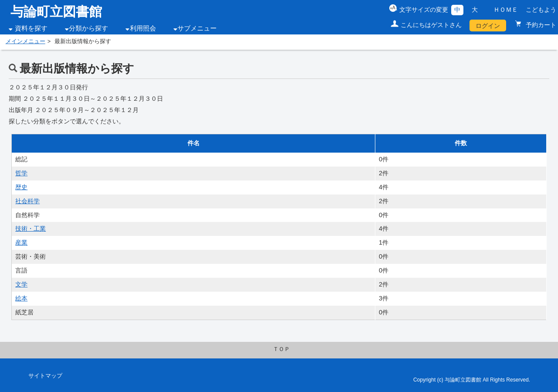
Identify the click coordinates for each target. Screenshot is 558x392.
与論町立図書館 (56, 12)
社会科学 (27, 201)
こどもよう (541, 10)
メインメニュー (26, 41)
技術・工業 (31, 228)
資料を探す (31, 28)
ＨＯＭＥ (506, 10)
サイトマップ (45, 376)
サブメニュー (197, 28)
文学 (21, 284)
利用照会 (143, 28)
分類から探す (88, 28)
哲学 (21, 173)
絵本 (21, 298)
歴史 (21, 187)
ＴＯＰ (281, 349)
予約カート (540, 25)
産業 (21, 242)
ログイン (488, 26)
